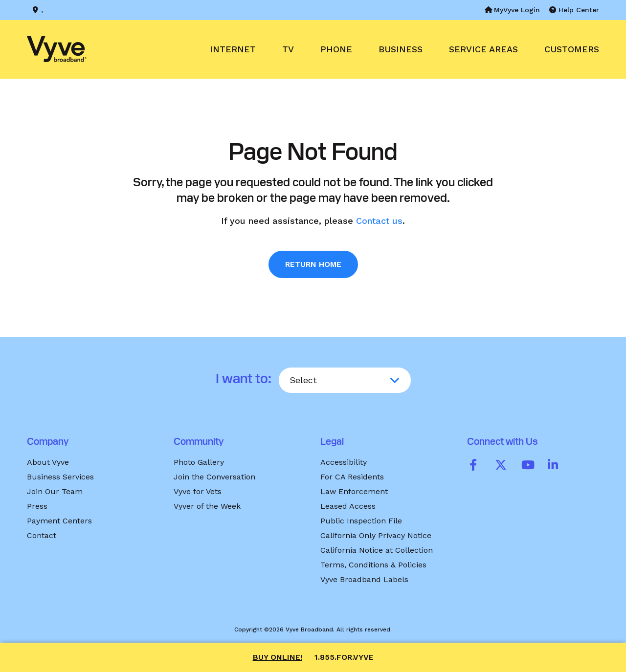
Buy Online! (278, 657)
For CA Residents (352, 477)
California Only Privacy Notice (376, 535)
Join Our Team (55, 491)
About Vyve (48, 462)
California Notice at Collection (377, 550)
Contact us (379, 221)
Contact (42, 535)
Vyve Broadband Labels (364, 579)
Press (37, 506)
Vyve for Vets (198, 491)
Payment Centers (59, 521)
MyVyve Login (512, 10)
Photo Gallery (199, 462)
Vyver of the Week (207, 506)
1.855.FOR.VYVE (344, 657)
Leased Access (348, 506)
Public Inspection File (361, 521)
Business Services (60, 477)
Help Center (574, 10)
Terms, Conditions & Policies (373, 565)
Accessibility (344, 462)
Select (303, 380)
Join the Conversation (214, 477)
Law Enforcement (354, 491)
